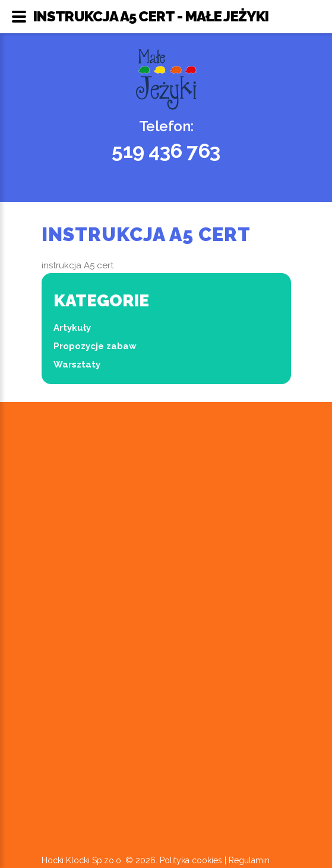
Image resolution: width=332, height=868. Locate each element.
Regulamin (249, 860)
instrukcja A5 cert (78, 265)
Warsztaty (77, 365)
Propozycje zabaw (95, 346)
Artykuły (72, 328)
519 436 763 (166, 151)
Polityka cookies (191, 860)
